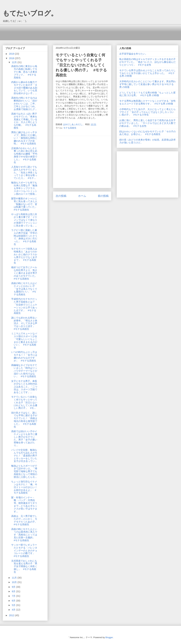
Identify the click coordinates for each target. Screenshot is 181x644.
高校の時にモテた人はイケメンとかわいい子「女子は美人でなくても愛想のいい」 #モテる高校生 (24, 289)
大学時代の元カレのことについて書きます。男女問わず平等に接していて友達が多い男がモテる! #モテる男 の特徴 (147, 84)
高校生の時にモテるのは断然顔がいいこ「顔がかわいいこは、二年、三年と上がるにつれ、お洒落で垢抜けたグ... (24, 103)
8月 (14, 591)
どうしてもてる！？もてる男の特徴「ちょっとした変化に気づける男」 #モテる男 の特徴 (147, 94)
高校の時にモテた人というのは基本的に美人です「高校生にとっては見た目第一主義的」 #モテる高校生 (24, 535)
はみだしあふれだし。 (74, 124)
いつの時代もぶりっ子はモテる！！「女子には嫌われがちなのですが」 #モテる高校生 (24, 356)
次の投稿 (61, 196)
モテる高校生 (70, 128)
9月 (14, 587)
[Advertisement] (66, 32)
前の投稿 (103, 196)
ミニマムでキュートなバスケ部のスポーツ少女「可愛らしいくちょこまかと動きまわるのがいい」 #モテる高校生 (24, 341)
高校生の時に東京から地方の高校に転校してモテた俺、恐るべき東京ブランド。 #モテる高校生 (24, 72)
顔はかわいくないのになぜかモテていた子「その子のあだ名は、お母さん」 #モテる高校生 (147, 133)
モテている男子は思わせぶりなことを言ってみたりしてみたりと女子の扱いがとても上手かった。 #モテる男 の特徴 (147, 73)
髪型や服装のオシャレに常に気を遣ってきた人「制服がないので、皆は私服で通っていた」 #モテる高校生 (25, 204)
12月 (14, 62)
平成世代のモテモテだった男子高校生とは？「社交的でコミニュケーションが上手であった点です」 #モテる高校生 (24, 306)
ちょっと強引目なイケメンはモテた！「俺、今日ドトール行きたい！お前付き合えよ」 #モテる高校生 (24, 487)
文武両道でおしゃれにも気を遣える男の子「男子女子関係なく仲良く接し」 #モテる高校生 (24, 566)
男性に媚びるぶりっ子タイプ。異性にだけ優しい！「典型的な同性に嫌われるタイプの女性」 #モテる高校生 (24, 138)
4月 (14, 610)
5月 (14, 605)
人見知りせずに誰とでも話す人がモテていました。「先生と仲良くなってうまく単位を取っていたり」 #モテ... (24, 172)
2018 (12, 58)
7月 (14, 596)
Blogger (109, 637)
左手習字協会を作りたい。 (133, 54)
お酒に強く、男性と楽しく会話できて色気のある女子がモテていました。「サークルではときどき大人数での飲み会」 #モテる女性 (147, 123)
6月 (14, 601)
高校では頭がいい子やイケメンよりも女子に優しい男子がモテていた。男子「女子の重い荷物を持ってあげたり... (24, 438)
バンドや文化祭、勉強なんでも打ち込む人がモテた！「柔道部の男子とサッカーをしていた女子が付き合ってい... (24, 455)
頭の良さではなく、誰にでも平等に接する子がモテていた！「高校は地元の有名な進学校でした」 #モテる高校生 (24, 420)
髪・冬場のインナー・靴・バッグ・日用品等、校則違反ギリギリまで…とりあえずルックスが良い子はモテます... (24, 504)
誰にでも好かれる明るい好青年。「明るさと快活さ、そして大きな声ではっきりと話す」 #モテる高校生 (24, 323)
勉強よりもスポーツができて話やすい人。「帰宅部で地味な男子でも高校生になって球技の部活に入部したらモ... (24, 471)
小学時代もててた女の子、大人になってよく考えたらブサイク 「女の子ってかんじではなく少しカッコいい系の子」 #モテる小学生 (147, 112)
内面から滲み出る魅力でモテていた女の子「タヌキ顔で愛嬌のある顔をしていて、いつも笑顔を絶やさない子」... (24, 88)
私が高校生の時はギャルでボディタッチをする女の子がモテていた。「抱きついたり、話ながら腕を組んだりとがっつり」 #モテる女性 (147, 62)
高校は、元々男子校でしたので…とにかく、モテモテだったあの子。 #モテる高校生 (25, 520)
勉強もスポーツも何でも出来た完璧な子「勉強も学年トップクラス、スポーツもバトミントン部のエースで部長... (24, 188)
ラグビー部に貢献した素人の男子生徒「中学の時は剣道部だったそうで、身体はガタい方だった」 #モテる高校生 (24, 237)
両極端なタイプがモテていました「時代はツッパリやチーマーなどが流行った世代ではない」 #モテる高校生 (24, 371)
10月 (14, 582)
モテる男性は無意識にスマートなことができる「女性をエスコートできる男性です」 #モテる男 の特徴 (147, 102)
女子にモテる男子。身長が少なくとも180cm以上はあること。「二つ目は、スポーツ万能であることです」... (24, 387)
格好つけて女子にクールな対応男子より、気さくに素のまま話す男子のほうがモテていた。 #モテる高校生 (25, 273)
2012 (12, 615)
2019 (12, 54)
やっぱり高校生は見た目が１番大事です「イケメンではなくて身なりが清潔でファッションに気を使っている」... (24, 220)
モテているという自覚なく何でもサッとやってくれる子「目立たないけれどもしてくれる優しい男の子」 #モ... (24, 402)
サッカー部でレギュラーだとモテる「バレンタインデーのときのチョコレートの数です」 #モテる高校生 (24, 550)
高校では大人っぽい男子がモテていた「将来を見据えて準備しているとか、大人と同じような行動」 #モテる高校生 (24, 121)
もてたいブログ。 (30, 13)
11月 (14, 578)
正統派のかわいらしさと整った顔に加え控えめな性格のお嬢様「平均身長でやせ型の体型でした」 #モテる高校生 (24, 155)
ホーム (82, 196)
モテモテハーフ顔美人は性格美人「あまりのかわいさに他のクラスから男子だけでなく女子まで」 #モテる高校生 (24, 256)
